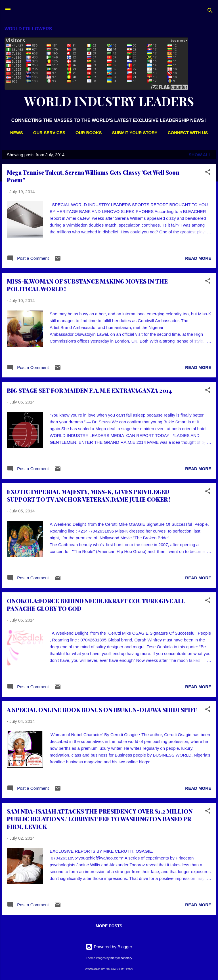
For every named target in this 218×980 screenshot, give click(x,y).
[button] (208, 173)
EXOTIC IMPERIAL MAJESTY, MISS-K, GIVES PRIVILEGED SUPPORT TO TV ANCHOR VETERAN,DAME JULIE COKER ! (89, 495)
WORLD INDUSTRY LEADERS (109, 101)
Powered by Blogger (109, 947)
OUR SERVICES (49, 133)
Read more (198, 258)
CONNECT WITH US (188, 133)
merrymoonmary (121, 958)
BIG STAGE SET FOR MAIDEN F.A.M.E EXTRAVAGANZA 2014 (89, 390)
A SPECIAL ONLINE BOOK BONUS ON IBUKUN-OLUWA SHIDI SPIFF (102, 710)
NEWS (17, 133)
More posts (109, 926)
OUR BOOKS (89, 133)
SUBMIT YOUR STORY (135, 133)
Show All (200, 155)
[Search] (210, 11)
